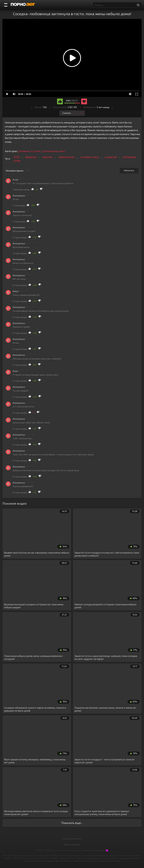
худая (17, 160)
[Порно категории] (6, 5)
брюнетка (31, 157)
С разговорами (50, 151)
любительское (66, 157)
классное (47, 157)
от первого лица (90, 157)
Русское (36, 151)
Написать (129, 170)
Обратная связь (72, 845)
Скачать (73, 113)
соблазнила (129, 157)
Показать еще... (72, 823)
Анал (62, 151)
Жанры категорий (72, 839)
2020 (17, 157)
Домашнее (24, 151)
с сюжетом (111, 157)
